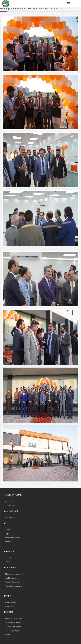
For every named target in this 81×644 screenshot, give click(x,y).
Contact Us (9, 505)
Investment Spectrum (13, 618)
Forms (7, 562)
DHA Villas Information (14, 574)
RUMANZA (9, 635)
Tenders (8, 558)
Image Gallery (10, 602)
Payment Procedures (13, 586)
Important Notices (12, 538)
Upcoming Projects (13, 631)
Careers (8, 530)
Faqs (7, 534)
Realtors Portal (11, 518)
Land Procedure (11, 578)
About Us (9, 501)
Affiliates (9, 542)
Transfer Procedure (13, 582)
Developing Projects (13, 626)
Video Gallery (10, 606)
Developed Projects (13, 622)
